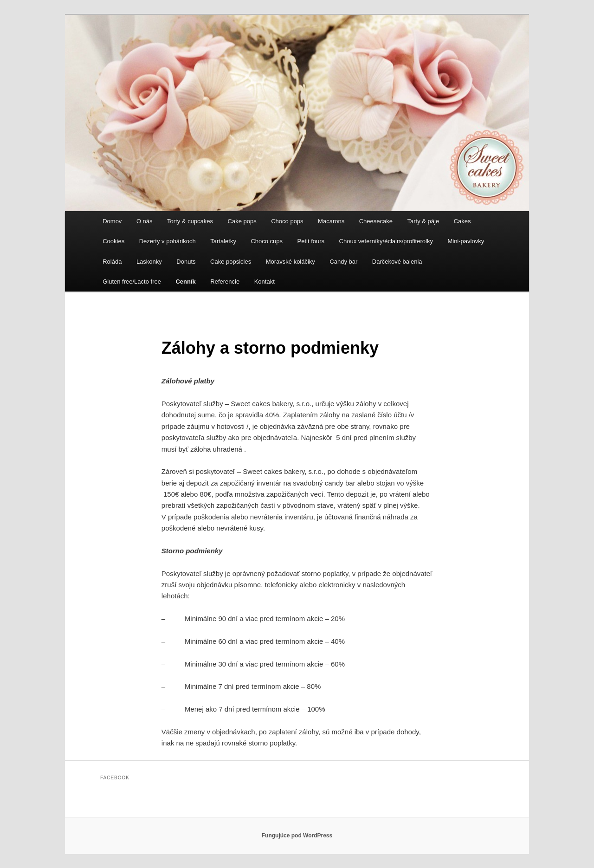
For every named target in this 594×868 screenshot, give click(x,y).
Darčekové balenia (397, 262)
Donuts (186, 262)
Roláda (112, 262)
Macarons (331, 221)
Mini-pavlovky (466, 241)
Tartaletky (223, 241)
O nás (145, 221)
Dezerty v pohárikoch (168, 241)
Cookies (113, 241)
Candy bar (343, 262)
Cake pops (242, 221)
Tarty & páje (423, 221)
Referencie (225, 282)
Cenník (185, 282)
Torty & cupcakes (190, 221)
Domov (112, 221)
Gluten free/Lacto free (132, 282)
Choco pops (287, 221)
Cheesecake (376, 221)
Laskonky (149, 262)
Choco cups (267, 241)
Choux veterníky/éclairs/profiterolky (386, 241)
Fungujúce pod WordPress (297, 836)
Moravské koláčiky (291, 262)
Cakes (462, 221)
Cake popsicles (231, 262)
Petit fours (311, 241)
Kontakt (265, 282)
